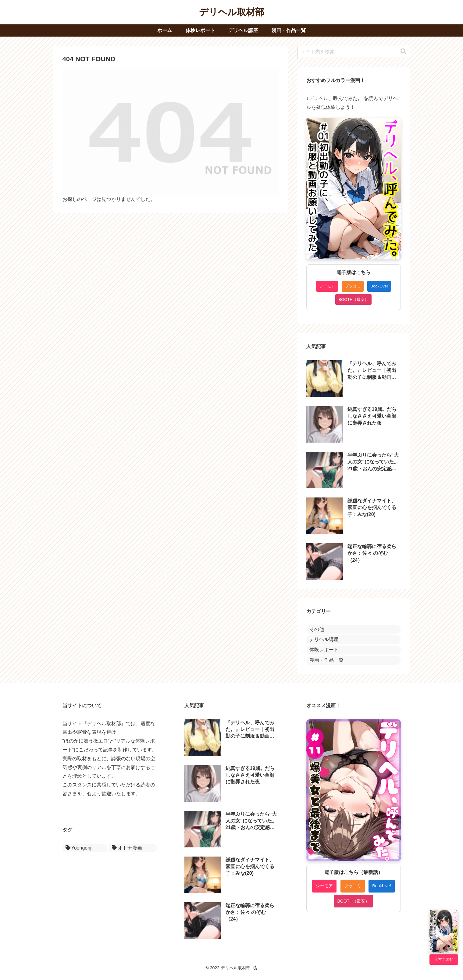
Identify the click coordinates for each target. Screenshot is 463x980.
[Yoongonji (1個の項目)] (85, 848)
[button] (404, 52)
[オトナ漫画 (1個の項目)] (133, 848)
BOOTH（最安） (353, 299)
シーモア (327, 286)
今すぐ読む (444, 959)
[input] (354, 52)
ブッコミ (353, 286)
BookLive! (379, 286)
